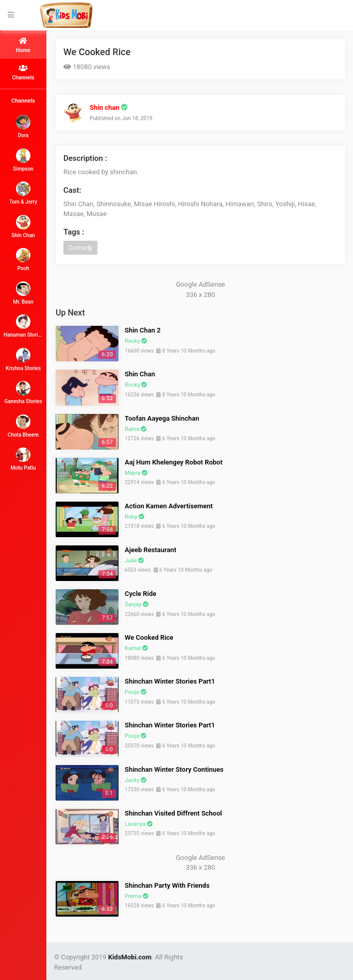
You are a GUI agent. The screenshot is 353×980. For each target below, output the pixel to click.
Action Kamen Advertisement (169, 506)
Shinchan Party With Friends (167, 885)
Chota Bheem (23, 426)
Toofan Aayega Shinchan (162, 418)
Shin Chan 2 (143, 330)
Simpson (23, 160)
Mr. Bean (23, 293)
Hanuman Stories (23, 326)
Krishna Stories (23, 360)
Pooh (23, 260)
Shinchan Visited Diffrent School (173, 813)
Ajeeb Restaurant (150, 550)
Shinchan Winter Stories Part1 (170, 681)
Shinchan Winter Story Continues (174, 769)
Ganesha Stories (23, 393)
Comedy (80, 248)
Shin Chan (23, 227)
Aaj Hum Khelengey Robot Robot (174, 462)
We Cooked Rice (97, 52)
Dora (23, 127)
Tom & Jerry (23, 193)
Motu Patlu (23, 459)
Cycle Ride (140, 594)
